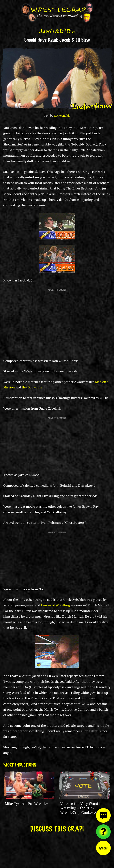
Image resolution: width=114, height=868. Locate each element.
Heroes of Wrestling (55, 605)
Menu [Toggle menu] (103, 848)
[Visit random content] (103, 832)
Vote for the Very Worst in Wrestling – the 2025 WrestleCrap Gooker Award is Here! (84, 810)
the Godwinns (32, 387)
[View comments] (103, 815)
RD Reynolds (62, 116)
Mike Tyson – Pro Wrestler (27, 804)
